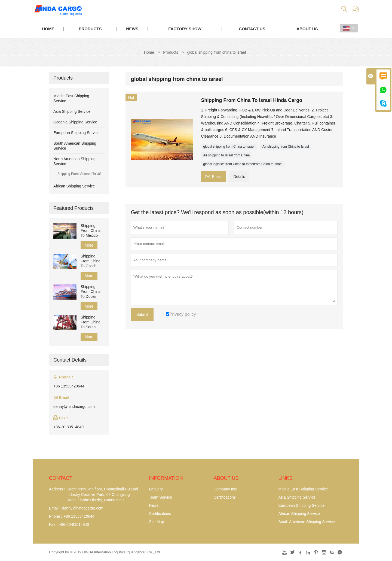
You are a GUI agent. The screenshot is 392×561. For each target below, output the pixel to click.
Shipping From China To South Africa (91, 322)
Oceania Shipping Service (75, 122)
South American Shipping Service (307, 522)
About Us (307, 29)
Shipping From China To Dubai (91, 292)
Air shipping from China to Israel (286, 147)
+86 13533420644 (69, 386)
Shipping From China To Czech (91, 261)
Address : (57, 489)
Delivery (156, 489)
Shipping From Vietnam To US (79, 174)
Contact (61, 478)
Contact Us (252, 29)
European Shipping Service (76, 133)
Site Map (156, 522)
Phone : (56, 516)
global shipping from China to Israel (229, 147)
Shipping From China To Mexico (91, 231)
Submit (142, 314)
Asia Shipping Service (72, 111)
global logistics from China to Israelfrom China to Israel (243, 164)
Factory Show (185, 29)
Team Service (160, 497)
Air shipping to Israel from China (227, 155)
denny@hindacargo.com (74, 407)
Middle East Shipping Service (303, 489)
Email (213, 176)
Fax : (53, 524)
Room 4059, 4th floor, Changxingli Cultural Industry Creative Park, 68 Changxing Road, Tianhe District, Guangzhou (102, 495)
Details (239, 177)
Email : (55, 508)
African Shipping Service (74, 186)
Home (48, 29)
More (89, 245)
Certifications (160, 514)
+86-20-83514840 (68, 427)
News (132, 29)
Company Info (226, 489)
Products (90, 29)
